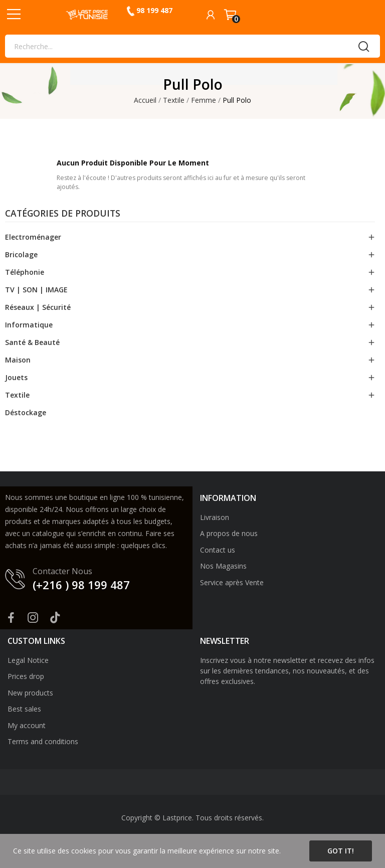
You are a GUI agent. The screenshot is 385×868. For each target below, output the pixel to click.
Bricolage (21, 254)
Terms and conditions (43, 741)
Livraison (215, 517)
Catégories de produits (63, 214)
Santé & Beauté (32, 342)
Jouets (16, 377)
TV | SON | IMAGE (36, 290)
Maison (18, 360)
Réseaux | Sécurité (38, 307)
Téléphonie (25, 272)
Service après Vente (232, 582)
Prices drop (26, 676)
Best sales (24, 709)
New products (30, 693)
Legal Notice (28, 660)
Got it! (341, 851)
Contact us (218, 550)
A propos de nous (229, 533)
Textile (17, 395)
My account (27, 725)
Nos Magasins (223, 566)
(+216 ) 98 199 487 (81, 585)
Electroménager (33, 237)
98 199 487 (154, 10)
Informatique (29, 325)
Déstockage (26, 412)
